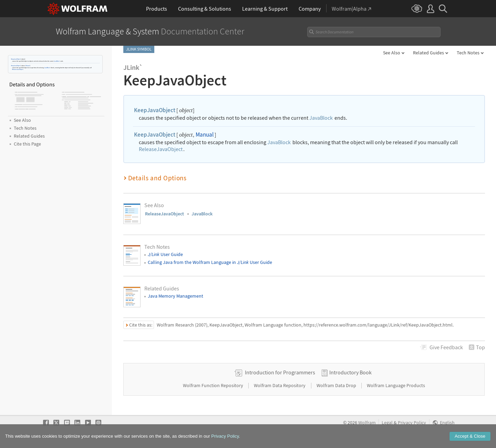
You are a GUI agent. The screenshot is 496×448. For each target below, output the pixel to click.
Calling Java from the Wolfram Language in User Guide (210, 262)
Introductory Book (350, 372)
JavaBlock (57, 61)
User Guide (165, 254)
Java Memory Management (175, 296)
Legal (387, 423)
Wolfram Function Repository (214, 385)
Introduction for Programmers (280, 372)
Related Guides (428, 53)
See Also (392, 53)
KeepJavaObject (16, 59)
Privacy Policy (412, 423)
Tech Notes (468, 53)
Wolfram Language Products (396, 385)
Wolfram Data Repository (280, 385)
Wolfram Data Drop (337, 385)
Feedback (446, 347)
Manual (28, 66)
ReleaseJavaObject (18, 69)
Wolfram (367, 423)
